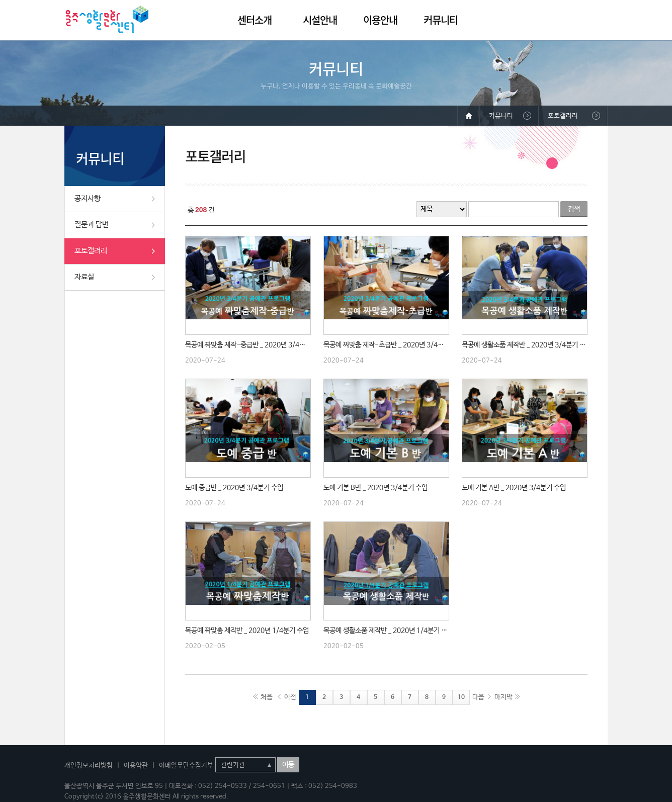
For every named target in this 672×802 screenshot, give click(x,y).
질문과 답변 (92, 225)
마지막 (503, 697)
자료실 (84, 277)
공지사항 (88, 198)
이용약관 (136, 766)
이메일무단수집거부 (186, 766)
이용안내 (380, 20)
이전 (290, 697)
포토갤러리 (91, 251)
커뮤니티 (441, 20)
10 (461, 697)
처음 (267, 697)
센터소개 (255, 20)
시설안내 (320, 20)
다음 (478, 697)
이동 (288, 765)
